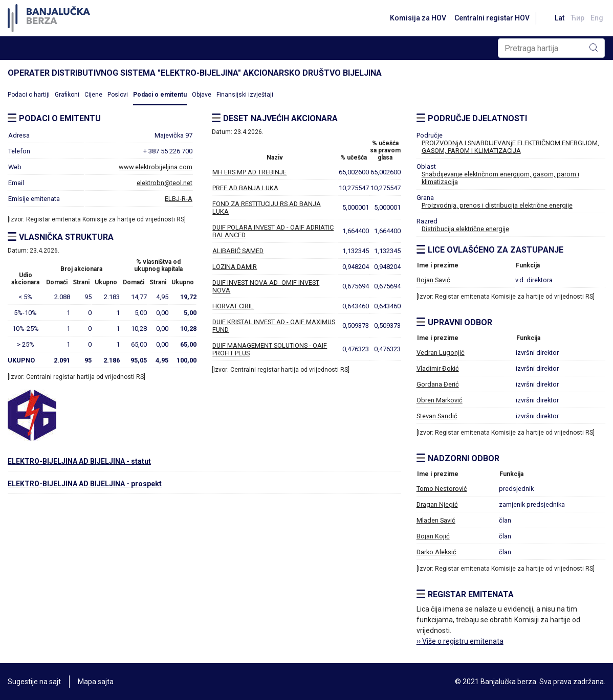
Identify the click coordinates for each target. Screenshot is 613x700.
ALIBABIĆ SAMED (238, 251)
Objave (202, 95)
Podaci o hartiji (29, 95)
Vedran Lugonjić (441, 353)
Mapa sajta (96, 682)
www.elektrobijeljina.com (156, 167)
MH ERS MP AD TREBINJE (249, 172)
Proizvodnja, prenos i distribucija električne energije (497, 205)
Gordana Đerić (438, 384)
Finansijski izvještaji (245, 95)
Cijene (93, 95)
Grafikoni (67, 95)
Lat (560, 18)
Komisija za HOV (418, 18)
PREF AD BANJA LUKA (245, 188)
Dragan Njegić (437, 504)
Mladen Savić (436, 520)
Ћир (577, 18)
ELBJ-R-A (179, 199)
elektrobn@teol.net (165, 183)
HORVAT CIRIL (233, 306)
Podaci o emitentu (160, 95)
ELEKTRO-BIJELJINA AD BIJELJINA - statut (79, 461)
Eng (597, 18)
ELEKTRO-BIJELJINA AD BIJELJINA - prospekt (85, 484)
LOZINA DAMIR (235, 267)
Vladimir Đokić (438, 368)
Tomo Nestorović (442, 489)
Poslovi (118, 95)
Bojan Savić (433, 280)
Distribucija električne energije (465, 229)
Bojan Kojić (433, 536)
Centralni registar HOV (492, 18)
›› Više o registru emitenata (460, 641)
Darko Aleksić (436, 552)
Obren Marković (440, 400)
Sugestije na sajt (34, 682)
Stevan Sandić (437, 416)
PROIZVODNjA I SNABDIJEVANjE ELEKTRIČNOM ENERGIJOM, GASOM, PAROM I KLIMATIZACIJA (510, 147)
